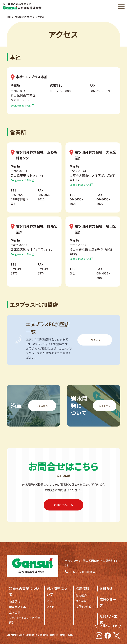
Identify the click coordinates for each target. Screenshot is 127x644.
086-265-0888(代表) (83, 572)
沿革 (49, 601)
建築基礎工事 (18, 607)
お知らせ (106, 588)
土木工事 (15, 612)
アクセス (52, 607)
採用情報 (83, 588)
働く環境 (81, 601)
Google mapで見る (21, 106)
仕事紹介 (81, 595)
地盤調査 (15, 601)
